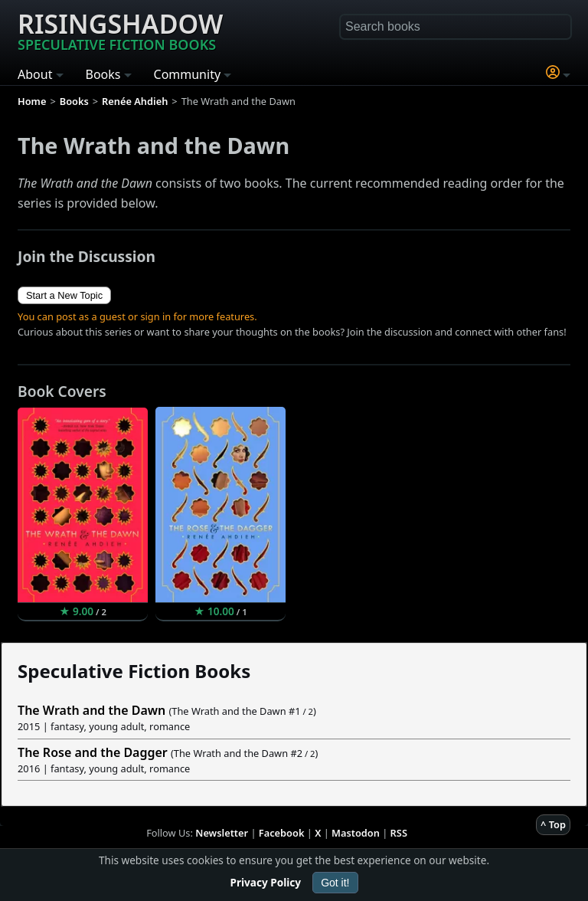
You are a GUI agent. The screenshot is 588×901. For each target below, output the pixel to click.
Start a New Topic (64, 295)
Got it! (335, 883)
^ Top (553, 824)
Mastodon (356, 833)
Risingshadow (120, 30)
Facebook (282, 833)
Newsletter (222, 833)
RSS (399, 833)
